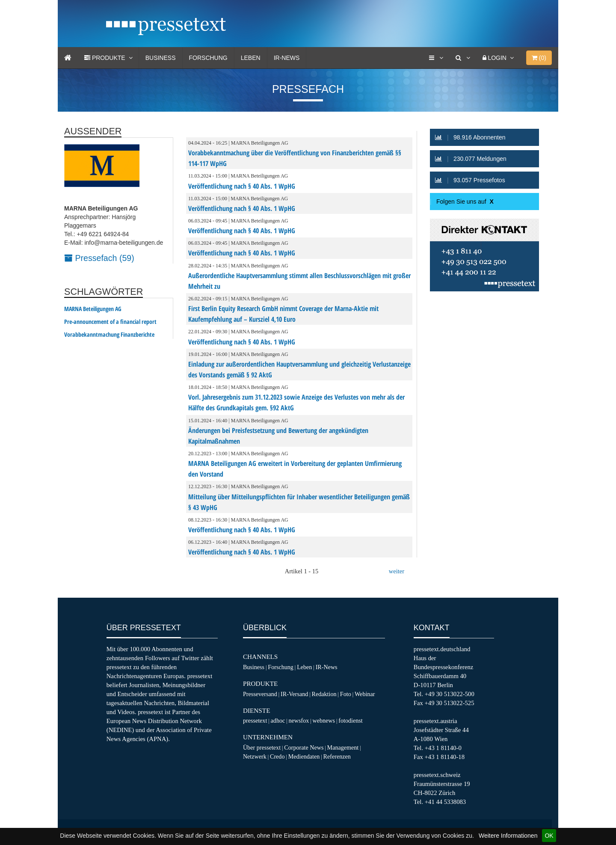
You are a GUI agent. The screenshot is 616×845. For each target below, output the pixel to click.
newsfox (299, 720)
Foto (346, 694)
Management (343, 747)
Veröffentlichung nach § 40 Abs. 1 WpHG (242, 186)
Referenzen (337, 756)
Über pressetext (262, 747)
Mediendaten (304, 756)
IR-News (287, 58)
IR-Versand (294, 694)
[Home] (68, 58)
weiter (397, 571)
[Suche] (463, 58)
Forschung (208, 58)
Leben (251, 58)
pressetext (255, 720)
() (539, 58)
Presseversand (260, 694)
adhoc (278, 720)
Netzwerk (255, 756)
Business (161, 58)
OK (549, 836)
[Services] (436, 58)
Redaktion (324, 694)
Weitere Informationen (508, 836)
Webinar (365, 694)
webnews (324, 720)
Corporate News (304, 747)
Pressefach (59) (99, 258)
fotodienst (350, 720)
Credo (277, 756)
